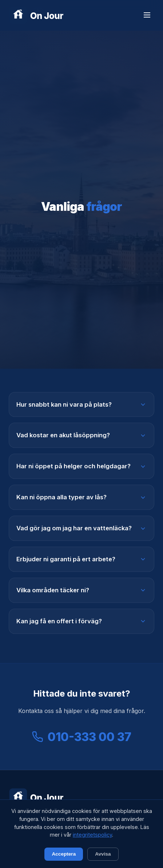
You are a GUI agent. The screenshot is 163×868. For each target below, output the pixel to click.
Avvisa (103, 854)
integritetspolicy (92, 835)
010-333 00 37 (81, 737)
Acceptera (64, 854)
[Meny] (147, 15)
